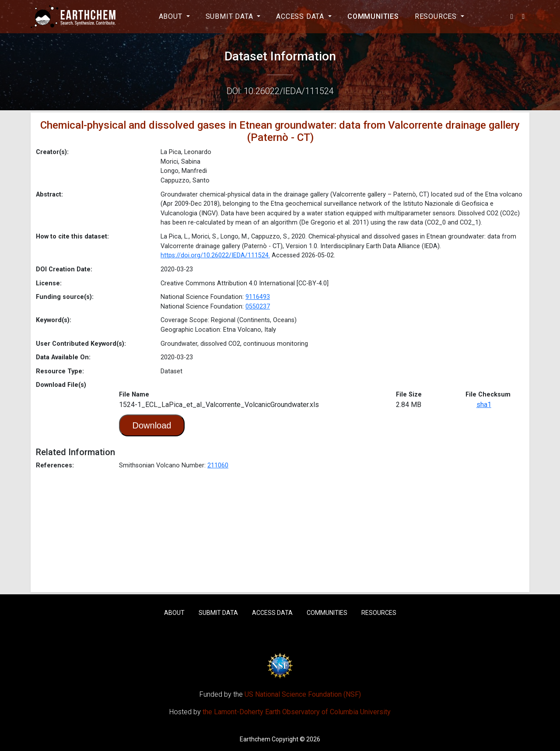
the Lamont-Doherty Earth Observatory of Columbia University (297, 712)
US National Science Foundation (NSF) (303, 694)
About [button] (172, 16)
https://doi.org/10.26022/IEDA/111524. (215, 255)
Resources (379, 613)
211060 (218, 465)
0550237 (258, 307)
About (174, 613)
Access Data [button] (301, 16)
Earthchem (255, 739)
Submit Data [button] (231, 16)
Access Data (272, 613)
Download (152, 425)
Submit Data (218, 613)
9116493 (258, 297)
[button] (512, 17)
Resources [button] (437, 16)
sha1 (484, 405)
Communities (373, 16)
